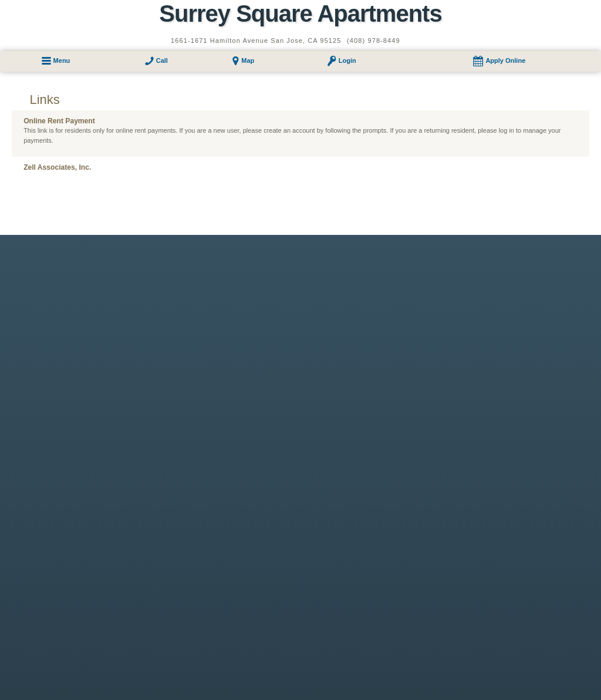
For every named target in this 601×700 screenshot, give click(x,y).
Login (347, 60)
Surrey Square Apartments (300, 14)
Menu (62, 60)
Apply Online (505, 60)
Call (162, 60)
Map (248, 60)
